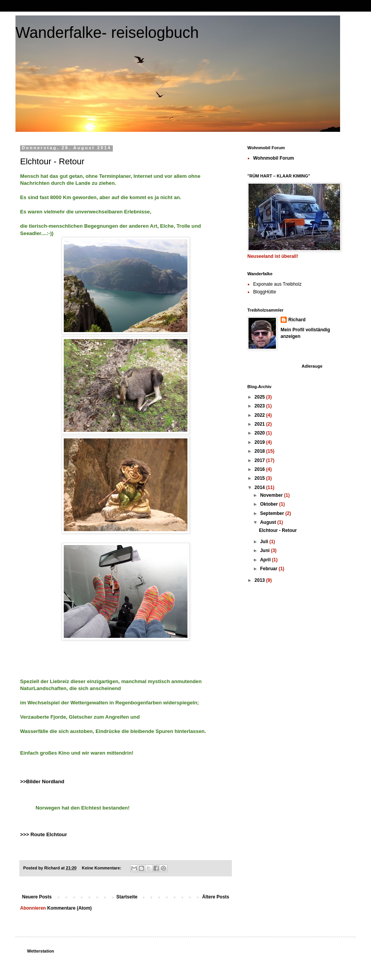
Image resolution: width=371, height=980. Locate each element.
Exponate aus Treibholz (277, 284)
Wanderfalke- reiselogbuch (107, 32)
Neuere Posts (37, 897)
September (273, 513)
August (269, 522)
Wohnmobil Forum (274, 158)
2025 (260, 397)
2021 (260, 424)
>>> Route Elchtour (43, 834)
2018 (260, 451)
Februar (269, 569)
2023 (260, 406)
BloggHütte (265, 292)
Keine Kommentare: (102, 868)
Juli (265, 542)
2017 (260, 460)
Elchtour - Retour (52, 161)
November (272, 495)
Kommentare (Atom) (69, 908)
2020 (260, 433)
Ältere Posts (216, 897)
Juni (265, 551)
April (266, 560)
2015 (260, 478)
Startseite (127, 897)
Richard (297, 320)
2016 (260, 469)
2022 (260, 415)
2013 (260, 580)
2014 (260, 487)
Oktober (270, 504)
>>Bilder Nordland (42, 781)
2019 (260, 442)
